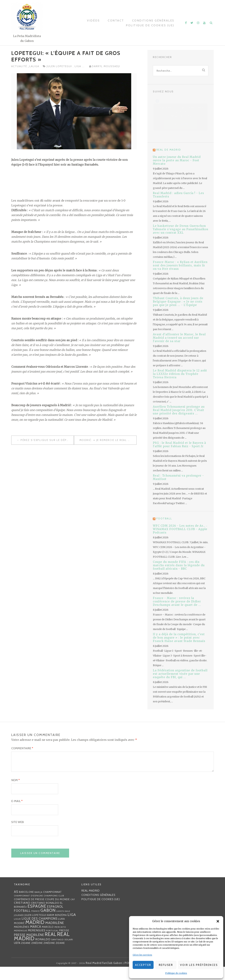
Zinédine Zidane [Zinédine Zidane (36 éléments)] (54, 956)
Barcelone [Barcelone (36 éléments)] (26, 905)
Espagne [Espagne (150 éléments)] (37, 919)
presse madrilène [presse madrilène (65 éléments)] (29, 948)
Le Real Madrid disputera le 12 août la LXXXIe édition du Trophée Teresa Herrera (180, 374)
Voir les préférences (199, 965)
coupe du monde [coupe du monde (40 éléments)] (57, 912)
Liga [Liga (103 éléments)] (72, 928)
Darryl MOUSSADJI (106, 66)
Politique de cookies (176, 973)
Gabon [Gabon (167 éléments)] (48, 923)
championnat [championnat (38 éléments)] (52, 905)
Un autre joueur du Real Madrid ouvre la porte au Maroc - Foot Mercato (177, 160)
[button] (218, 921)
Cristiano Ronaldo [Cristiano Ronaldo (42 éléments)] (45, 916)
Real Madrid (91, 904)
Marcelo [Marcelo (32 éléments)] (48, 940)
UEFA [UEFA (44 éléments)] (17, 956)
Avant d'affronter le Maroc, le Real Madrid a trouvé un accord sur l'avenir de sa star (179, 338)
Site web (18, 835)
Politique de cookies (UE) (150, 25)
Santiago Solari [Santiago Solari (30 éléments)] (62, 953)
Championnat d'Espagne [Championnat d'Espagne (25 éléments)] (28, 909)
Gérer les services (142, 955)
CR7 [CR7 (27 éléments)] (73, 912)
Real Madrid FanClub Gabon (104, 976)
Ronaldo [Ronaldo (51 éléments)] (43, 952)
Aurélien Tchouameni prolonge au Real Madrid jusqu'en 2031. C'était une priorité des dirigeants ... (179, 410)
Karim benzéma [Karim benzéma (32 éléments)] (57, 928)
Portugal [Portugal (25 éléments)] (52, 944)
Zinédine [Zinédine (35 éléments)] (37, 956)
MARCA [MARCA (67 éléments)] (36, 940)
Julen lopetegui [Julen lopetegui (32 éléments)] (35, 928)
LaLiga (34, 66)
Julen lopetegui (60, 66)
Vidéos (93, 20)
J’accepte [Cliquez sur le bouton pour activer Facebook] (181, 124)
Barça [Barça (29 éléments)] (38, 905)
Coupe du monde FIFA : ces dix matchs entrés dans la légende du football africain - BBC (179, 565)
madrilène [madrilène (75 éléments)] (55, 936)
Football (164, 518)
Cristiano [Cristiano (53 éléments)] (22, 916)
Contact (116, 20)
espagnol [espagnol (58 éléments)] (55, 920)
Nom (15, 793)
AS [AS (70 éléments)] (16, 905)
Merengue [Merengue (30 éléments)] (21, 944)
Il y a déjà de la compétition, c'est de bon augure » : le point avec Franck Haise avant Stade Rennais (179, 638)
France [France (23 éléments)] (36, 924)
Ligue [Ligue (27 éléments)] (17, 932)
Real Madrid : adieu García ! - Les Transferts (178, 195)
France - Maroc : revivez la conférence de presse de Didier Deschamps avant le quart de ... (177, 601)
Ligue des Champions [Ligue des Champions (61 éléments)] (40, 932)
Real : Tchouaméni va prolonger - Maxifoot (178, 477)
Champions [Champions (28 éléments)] (51, 909)
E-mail (17, 814)
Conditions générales (153, 20)
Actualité (20, 66)
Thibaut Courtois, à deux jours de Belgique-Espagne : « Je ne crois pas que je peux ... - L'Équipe (178, 302)
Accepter (143, 965)
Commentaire (22, 748)
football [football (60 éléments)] (22, 924)
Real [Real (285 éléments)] (51, 947)
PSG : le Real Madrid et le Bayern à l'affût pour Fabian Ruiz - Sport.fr (179, 445)
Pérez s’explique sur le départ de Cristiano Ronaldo (47, 440)
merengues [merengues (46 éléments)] (37, 943)
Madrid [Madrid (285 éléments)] (35, 935)
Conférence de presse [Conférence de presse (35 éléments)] (29, 912)
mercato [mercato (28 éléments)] (60, 940)
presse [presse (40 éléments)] (64, 943)
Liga (78, 66)
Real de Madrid (169, 150)
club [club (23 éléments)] (61, 909)
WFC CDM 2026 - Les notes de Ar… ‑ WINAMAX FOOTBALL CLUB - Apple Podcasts (180, 529)
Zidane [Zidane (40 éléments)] (26, 956)
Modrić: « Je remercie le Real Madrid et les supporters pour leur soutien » (108, 440)
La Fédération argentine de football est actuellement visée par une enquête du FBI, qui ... (180, 674)
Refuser (166, 965)
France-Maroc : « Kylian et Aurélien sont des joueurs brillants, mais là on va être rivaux (180, 265)
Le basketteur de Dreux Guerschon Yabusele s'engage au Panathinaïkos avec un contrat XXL (181, 229)
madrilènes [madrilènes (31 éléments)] (22, 940)
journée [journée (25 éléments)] (19, 928)
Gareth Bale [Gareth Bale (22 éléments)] (63, 924)
